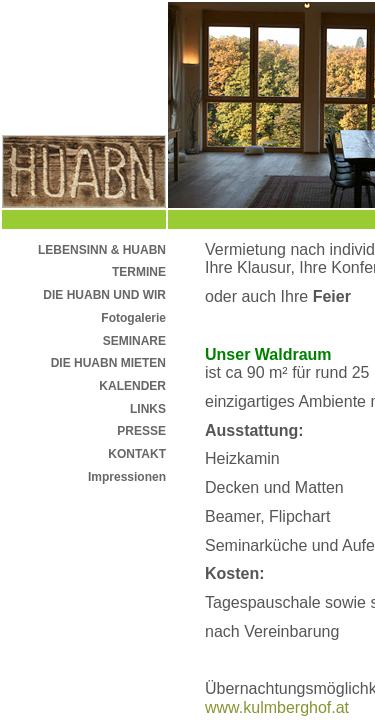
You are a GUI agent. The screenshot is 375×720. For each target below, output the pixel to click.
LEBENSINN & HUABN (102, 250)
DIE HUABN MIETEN (108, 363)
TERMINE (139, 272)
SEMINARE (134, 341)
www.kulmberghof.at (277, 707)
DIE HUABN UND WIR (104, 295)
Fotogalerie (133, 318)
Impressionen (127, 477)
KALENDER (132, 386)
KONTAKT (137, 454)
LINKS (148, 409)
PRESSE (141, 431)
